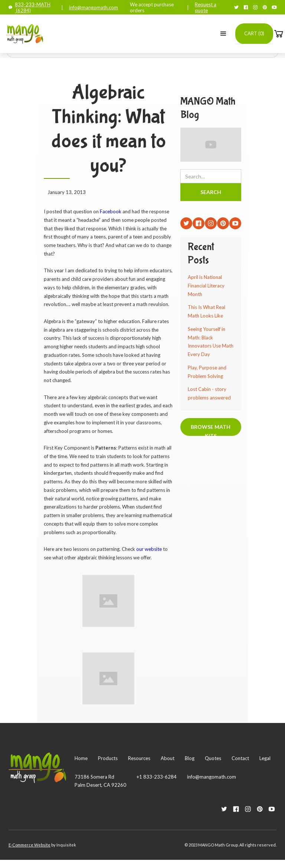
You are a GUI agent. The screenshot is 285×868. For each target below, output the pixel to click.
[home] (24, 34)
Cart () (254, 33)
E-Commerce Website (30, 845)
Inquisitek (66, 845)
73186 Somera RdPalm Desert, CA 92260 (100, 781)
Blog (190, 758)
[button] (223, 34)
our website (149, 549)
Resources (139, 758)
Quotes (213, 758)
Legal (265, 758)
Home (81, 758)
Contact (240, 758)
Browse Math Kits (211, 430)
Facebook (110, 211)
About (168, 758)
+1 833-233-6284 (157, 777)
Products (108, 758)
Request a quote (206, 7)
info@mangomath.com (94, 7)
